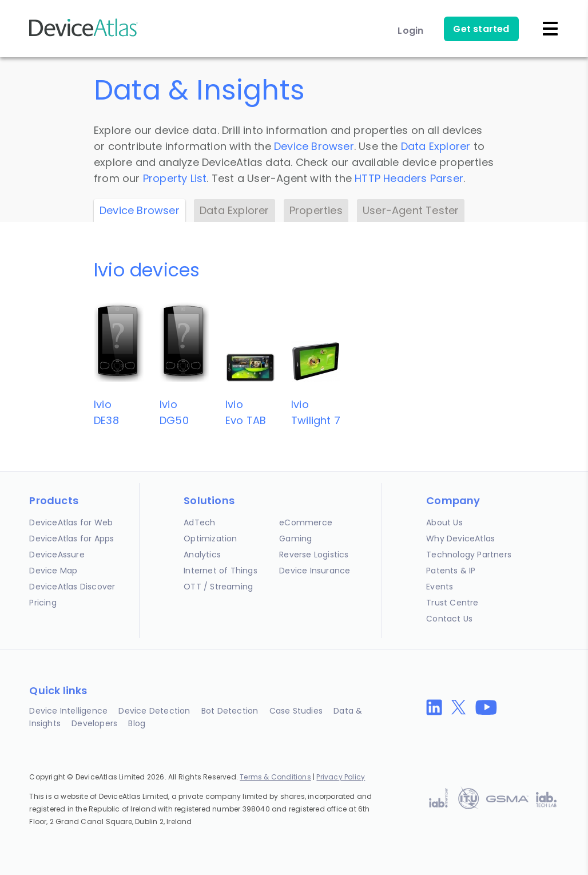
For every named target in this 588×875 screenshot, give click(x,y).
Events (440, 587)
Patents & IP (451, 571)
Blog (137, 723)
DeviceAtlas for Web (71, 522)
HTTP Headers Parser (409, 178)
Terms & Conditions (275, 777)
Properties (316, 210)
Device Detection (154, 711)
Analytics (202, 555)
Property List (175, 178)
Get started (481, 29)
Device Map (53, 571)
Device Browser (314, 146)
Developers (94, 723)
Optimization (210, 539)
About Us (444, 522)
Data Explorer (436, 146)
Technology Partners (469, 555)
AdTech (199, 522)
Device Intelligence (68, 711)
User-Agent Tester (411, 210)
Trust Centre (452, 603)
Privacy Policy (341, 777)
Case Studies (296, 711)
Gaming (295, 539)
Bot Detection (230, 711)
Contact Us (449, 619)
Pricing (43, 603)
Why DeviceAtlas (460, 539)
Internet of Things (220, 571)
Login (410, 31)
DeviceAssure (57, 555)
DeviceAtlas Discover (72, 587)
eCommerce (306, 522)
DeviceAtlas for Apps (71, 539)
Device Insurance (315, 571)
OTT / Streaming (218, 587)
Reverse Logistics (314, 555)
